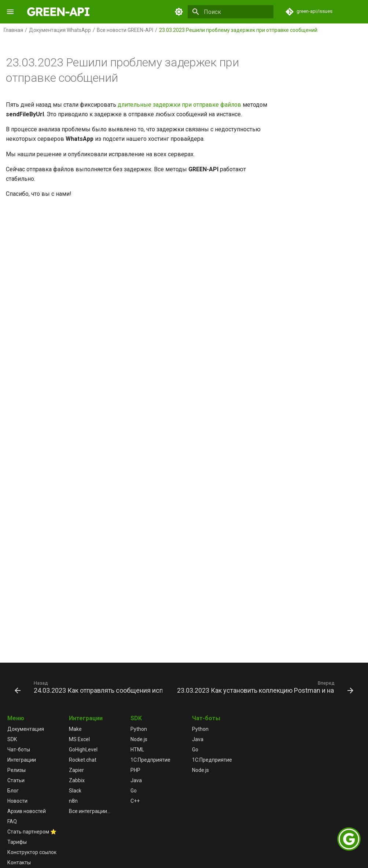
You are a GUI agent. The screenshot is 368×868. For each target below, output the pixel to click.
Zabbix (77, 780)
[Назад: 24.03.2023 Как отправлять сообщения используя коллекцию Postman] (89, 687)
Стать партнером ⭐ (32, 832)
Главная (13, 30)
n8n (73, 801)
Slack (75, 791)
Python (139, 729)
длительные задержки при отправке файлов (179, 105)
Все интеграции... (90, 811)
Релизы (16, 770)
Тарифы (17, 842)
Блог (13, 791)
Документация (26, 729)
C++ (135, 801)
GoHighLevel (83, 750)
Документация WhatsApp (60, 30)
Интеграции (22, 760)
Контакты (19, 862)
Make (75, 729)
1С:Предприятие (150, 760)
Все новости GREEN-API (125, 30)
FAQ (12, 821)
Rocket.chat (83, 760)
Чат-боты (19, 750)
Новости (17, 801)
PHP (135, 770)
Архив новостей (27, 811)
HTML (137, 750)
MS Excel (79, 739)
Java (136, 780)
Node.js (139, 739)
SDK (12, 739)
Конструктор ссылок (32, 852)
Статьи (16, 780)
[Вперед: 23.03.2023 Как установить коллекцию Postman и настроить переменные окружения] (264, 687)
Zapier (76, 770)
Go (134, 791)
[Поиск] (231, 12)
